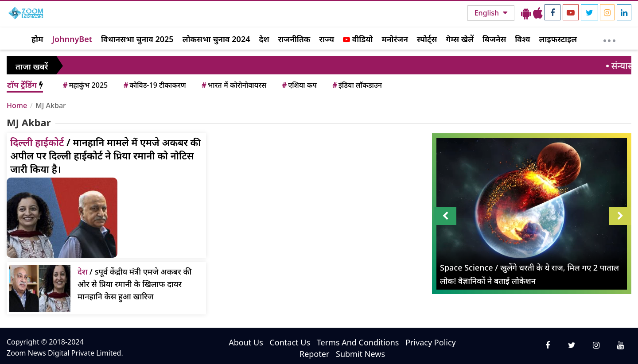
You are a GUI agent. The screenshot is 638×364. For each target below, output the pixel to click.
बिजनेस (494, 39)
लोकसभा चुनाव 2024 (216, 39)
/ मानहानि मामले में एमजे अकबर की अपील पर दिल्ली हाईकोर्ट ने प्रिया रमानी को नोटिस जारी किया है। (105, 155)
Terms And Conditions (358, 342)
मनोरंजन (395, 39)
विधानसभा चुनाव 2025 (137, 39)
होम (37, 39)
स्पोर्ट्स (427, 39)
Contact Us (290, 342)
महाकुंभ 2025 (85, 85)
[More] (609, 39)
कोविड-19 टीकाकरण (154, 85)
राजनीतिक (294, 39)
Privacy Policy (431, 342)
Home (17, 105)
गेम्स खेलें (460, 39)
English (488, 13)
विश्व (522, 39)
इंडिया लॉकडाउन (356, 85)
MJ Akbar (51, 105)
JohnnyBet (72, 39)
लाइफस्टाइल (558, 39)
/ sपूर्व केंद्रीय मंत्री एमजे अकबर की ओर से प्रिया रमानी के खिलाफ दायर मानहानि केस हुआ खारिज (134, 284)
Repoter (314, 354)
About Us (246, 342)
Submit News (360, 354)
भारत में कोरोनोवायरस (233, 85)
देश (264, 39)
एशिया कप (299, 85)
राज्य (327, 39)
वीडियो (358, 39)
